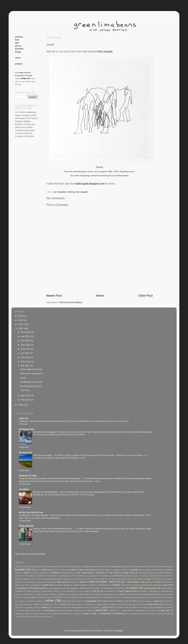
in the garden (150, 588)
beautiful (62, 192)
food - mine (108, 582)
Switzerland (49, 610)
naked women (45, 597)
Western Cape (90, 613)
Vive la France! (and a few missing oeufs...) (54, 529)
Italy (56, 591)
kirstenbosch (109, 591)
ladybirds (154, 591)
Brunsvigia (146, 570)
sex (36, 607)
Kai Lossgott (105, 51)
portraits (167, 601)
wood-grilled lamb (147, 614)
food (17, 40)
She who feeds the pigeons (46, 432)
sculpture (167, 604)
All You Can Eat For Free (31, 512)
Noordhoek (107, 597)
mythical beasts (30, 597)
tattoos (79, 611)
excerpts (167, 579)
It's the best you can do (31, 382)
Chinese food (51, 576)
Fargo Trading (29, 582)
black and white (87, 570)
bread (124, 570)
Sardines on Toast (28, 476)
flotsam (74, 582)
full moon (26, 585)
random (63, 604)
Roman (122, 604)
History (97, 588)
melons (97, 594)
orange (21, 601)
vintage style (164, 610)
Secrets (29, 607)
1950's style (19, 567)
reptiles (113, 604)
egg (149, 579)
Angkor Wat (74, 567)
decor (17, 579)
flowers (83, 582)
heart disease (71, 588)
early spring (128, 579)
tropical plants (126, 611)
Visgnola (18, 614)
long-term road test (66, 594)
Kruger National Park (127, 591)
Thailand (88, 611)
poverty (18, 604)
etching (71, 192)
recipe (73, 604)
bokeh (107, 570)
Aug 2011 (26, 349)
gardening (48, 585)
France (158, 582)
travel (23, 378)
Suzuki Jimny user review (29, 611)
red (79, 604)
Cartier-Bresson (164, 573)
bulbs (26, 573)
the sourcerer (25, 452)
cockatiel (92, 576)
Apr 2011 (26, 365)
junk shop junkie (69, 591)
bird (56, 570)
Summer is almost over (32, 373)
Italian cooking (32, 591)
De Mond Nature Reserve (160, 576)
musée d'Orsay (134, 594)
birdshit (72, 570)
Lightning (24, 421)
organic (39, 601)
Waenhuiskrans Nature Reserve (46, 614)
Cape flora (100, 573)
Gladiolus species (80, 585)
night (81, 597)
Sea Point (19, 607)
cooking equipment (131, 576)
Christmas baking (79, 576)
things (18, 52)
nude (117, 597)
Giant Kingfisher (63, 585)
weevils (77, 614)
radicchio (46, 604)
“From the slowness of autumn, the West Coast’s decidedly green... (51, 478)
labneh (144, 591)
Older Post (145, 296)
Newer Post (54, 296)
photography (92, 601)
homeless (120, 588)
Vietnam (151, 611)
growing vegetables (55, 588)
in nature (132, 588)
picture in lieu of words (112, 601)
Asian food (130, 567)
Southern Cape (122, 607)
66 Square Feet (27, 429)
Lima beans (29, 594)
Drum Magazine (101, 579)
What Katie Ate (26, 526)
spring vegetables (156, 607)
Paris (64, 601)
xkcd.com (24, 418)
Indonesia (19, 591)
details (26, 579)
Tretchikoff (113, 611)
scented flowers (152, 604)
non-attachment (93, 597)
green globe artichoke (151, 585)
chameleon (29, 576)
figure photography (46, 582)
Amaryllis (63, 567)
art (55, 192)
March (89, 594)
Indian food (166, 588)
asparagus (141, 567)
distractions (69, 579)
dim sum (35, 579)
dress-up (80, 579)
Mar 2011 (26, 395)
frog (17, 585)
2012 (21, 324)
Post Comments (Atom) (71, 302)
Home (100, 296)
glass (92, 585)
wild (17, 43)
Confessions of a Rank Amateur (34, 515)
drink (89, 579)
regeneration (102, 604)
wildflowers (106, 613)
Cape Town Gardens (146, 573)
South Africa (107, 607)
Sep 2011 (26, 345)
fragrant (148, 582)
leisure (18, 594)
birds (64, 570)
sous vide (95, 607)
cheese (40, 576)
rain (55, 604)
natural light (71, 597)
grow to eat (168, 585)
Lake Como (165, 591)
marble (80, 594)
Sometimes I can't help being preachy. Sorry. (70, 607)
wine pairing (131, 614)
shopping (45, 607)
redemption (89, 604)
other (50, 601)
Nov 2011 (26, 336)
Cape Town (129, 573)
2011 (21, 328)
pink (135, 601)
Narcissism (58, 597)
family (18, 582)
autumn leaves (164, 567)
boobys (116, 570)
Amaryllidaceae (49, 567)
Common (25, 390)
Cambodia (54, 573)
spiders (135, 607)
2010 (21, 405)
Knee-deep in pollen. (43, 455)
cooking (116, 576)
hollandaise (108, 588)
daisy (144, 576)
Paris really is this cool (31, 369)
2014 (21, 316)
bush (34, 573)
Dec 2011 (26, 332)
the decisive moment (31, 386)
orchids (30, 601)
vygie (28, 614)
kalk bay (96, 591)
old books (126, 597)
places (18, 46)
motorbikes (121, 594)
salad (140, 604)
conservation (104, 576)
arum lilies (117, 566)
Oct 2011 (26, 340)
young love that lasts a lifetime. (38, 617)
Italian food (46, 591)
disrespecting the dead (51, 579)
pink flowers (146, 601)
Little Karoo (41, 594)
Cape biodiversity (83, 573)
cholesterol (64, 576)
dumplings (116, 579)
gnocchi (127, 585)
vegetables (140, 611)
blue (100, 570)
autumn (152, 567)
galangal (36, 585)
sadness (132, 604)
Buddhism (158, 570)
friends (167, 582)
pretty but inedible (32, 604)
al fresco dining (34, 567)
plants (157, 601)
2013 (21, 320)
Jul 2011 (25, 353)
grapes (136, 585)
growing (19, 37)
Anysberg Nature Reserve (93, 567)
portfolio (19, 64)
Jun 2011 (26, 357)
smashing (24, 489)
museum (147, 594)
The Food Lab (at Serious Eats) (30, 554)
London (52, 594)
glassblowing (103, 585)
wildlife (119, 613)
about (18, 58)
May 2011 (26, 361)
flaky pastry (62, 582)
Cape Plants (114, 573)
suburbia (169, 607)
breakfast (134, 570)
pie (127, 601)
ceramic (18, 576)
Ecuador (140, 579)
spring (143, 607)
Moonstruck (108, 594)
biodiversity (46, 570)
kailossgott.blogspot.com (90, 184)
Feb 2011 (26, 400)
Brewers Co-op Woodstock (46, 492)
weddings (66, 614)
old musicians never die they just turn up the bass (153, 597)
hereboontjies (85, 588)
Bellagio (34, 570)
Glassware (116, 585)
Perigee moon (76, 601)
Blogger (119, 630)
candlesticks (67, 573)
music (157, 594)
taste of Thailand (65, 611)
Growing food (36, 588)
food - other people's (131, 582)
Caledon (43, 573)
